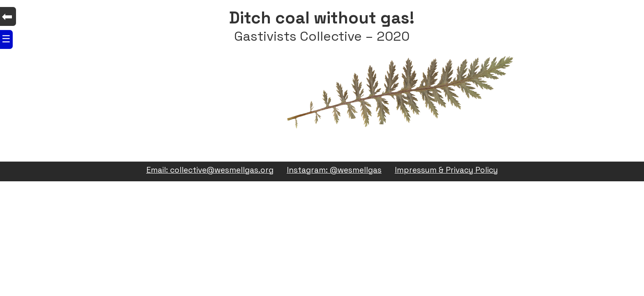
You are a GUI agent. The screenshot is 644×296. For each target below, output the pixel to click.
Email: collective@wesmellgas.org (210, 170)
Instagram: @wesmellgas (334, 170)
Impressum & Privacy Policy (446, 170)
